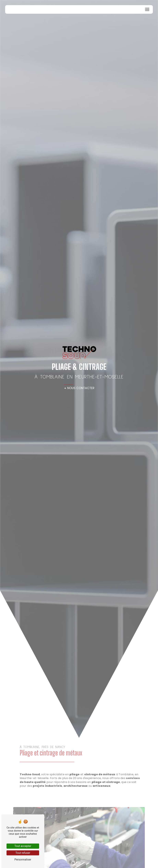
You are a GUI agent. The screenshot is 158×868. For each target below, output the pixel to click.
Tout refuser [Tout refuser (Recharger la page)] (23, 853)
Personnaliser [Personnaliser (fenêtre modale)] (23, 860)
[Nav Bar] (147, 9)
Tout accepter (23, 846)
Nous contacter (79, 388)
